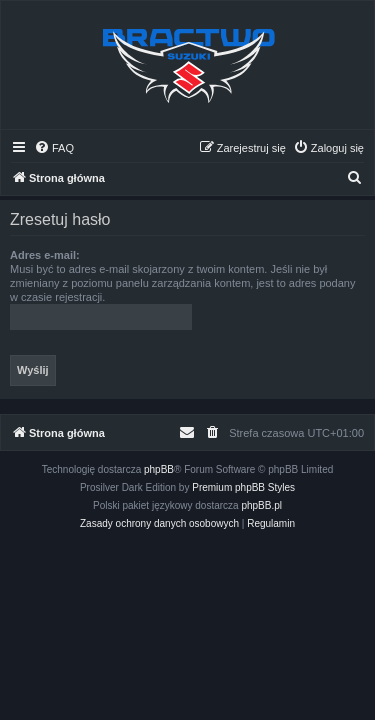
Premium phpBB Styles (243, 487)
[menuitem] (54, 148)
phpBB (159, 469)
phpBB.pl (261, 505)
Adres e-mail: (45, 255)
